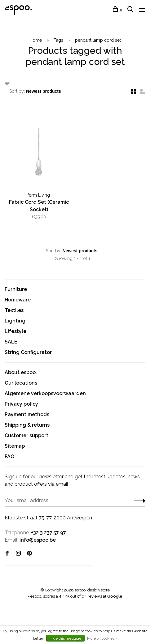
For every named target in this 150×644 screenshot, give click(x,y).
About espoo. (21, 372)
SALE (11, 342)
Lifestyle (15, 331)
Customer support (26, 435)
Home (36, 40)
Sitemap (15, 446)
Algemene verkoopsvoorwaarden (45, 393)
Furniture (16, 289)
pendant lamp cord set (98, 40)
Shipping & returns (27, 425)
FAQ (9, 456)
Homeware (18, 300)
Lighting (15, 321)
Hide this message (65, 638)
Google (115, 596)
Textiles (14, 310)
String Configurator (28, 352)
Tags (58, 40)
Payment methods (27, 414)
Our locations (21, 383)
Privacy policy (21, 404)
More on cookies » (102, 638)
